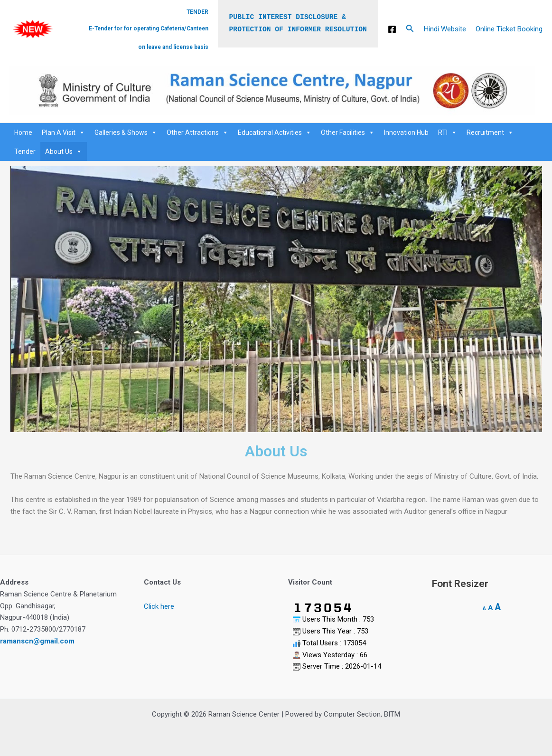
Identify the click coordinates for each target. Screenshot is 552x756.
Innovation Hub (406, 132)
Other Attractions (197, 132)
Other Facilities (348, 132)
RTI (448, 132)
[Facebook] (392, 29)
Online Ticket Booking (509, 29)
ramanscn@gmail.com (37, 641)
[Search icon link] (410, 29)
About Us (64, 151)
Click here (159, 606)
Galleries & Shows (126, 132)
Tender (25, 151)
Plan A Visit (63, 132)
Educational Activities (275, 132)
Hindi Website (445, 29)
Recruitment (490, 132)
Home (23, 132)
